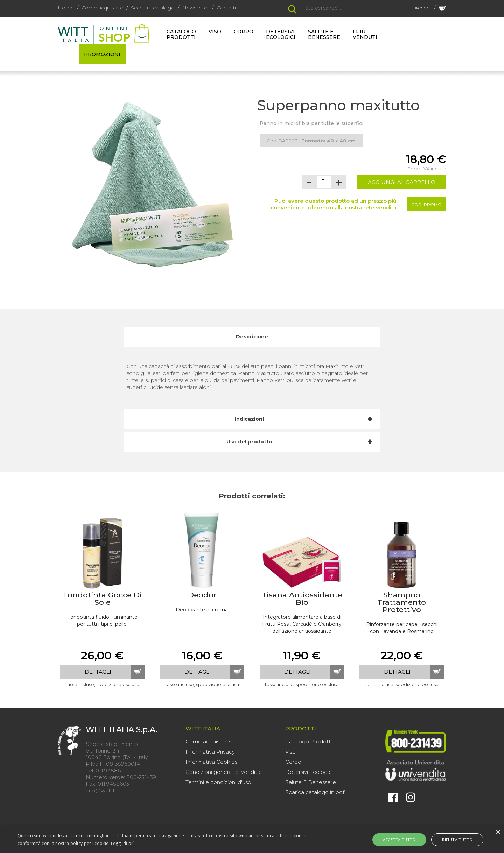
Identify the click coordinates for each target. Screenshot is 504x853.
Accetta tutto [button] (404, 840)
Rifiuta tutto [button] (453, 840)
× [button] (498, 833)
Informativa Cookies (211, 762)
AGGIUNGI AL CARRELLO (402, 182)
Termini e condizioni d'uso (218, 782)
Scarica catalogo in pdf (315, 792)
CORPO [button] (244, 32)
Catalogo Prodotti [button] (181, 34)
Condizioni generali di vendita (223, 772)
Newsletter (196, 8)
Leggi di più (123, 843)
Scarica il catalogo (153, 8)
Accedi (423, 8)
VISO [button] (215, 32)
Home (66, 8)
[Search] (349, 8)
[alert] (252, 840)
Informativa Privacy (210, 752)
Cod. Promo (426, 205)
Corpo (293, 762)
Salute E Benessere (311, 782)
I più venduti (365, 34)
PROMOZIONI (102, 54)
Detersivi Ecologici (309, 772)
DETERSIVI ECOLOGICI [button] (281, 34)
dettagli (98, 672)
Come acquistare (102, 8)
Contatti (226, 8)
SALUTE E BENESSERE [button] (324, 34)
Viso (290, 752)
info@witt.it (100, 791)
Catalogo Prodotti (309, 742)
